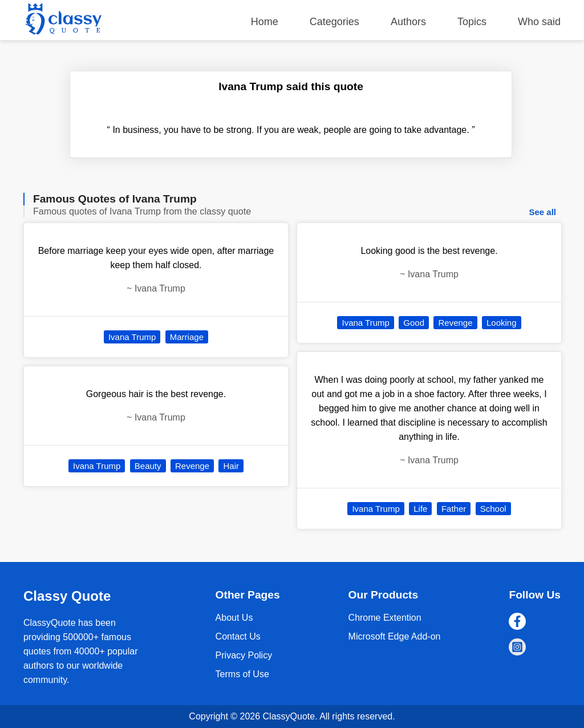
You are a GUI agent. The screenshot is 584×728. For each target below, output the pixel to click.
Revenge (192, 466)
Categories (334, 22)
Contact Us (238, 636)
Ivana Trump (132, 337)
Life (420, 509)
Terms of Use (242, 674)
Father (454, 509)
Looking (502, 323)
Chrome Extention (385, 618)
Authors (408, 22)
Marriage (187, 337)
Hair (231, 466)
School (493, 509)
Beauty (148, 466)
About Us (234, 618)
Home (265, 22)
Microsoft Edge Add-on (395, 636)
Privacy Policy (244, 655)
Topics (472, 22)
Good (414, 323)
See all (542, 212)
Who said (539, 22)
